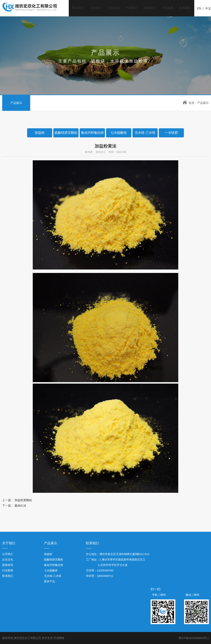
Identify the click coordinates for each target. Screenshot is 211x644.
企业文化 (113, 8)
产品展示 (131, 8)
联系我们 (185, 8)
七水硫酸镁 (51, 570)
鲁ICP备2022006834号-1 (194, 638)
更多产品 (49, 581)
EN (199, 9)
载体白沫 (20, 506)
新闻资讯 (149, 8)
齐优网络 (59, 638)
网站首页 (76, 8)
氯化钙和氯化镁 (54, 565)
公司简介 (94, 8)
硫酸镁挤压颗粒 (54, 559)
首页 (188, 103)
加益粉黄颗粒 (23, 500)
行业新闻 (167, 8)
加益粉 (48, 554)
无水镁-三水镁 (53, 576)
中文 (208, 9)
